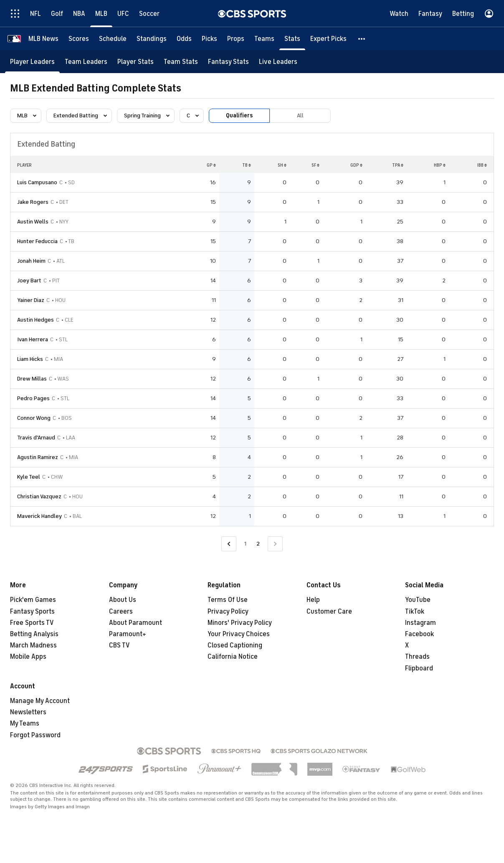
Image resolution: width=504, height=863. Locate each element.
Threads (417, 657)
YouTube (418, 600)
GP (211, 165)
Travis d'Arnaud (36, 438)
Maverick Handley (39, 516)
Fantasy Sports (32, 612)
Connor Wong (34, 418)
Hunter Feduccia (37, 241)
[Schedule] (113, 39)
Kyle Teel (29, 477)
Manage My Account (40, 701)
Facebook (419, 634)
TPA (398, 165)
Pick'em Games (33, 600)
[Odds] (184, 39)
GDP (356, 165)
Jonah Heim (31, 261)
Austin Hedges (35, 320)
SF (315, 165)
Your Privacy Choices (239, 634)
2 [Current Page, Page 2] (258, 544)
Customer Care (329, 612)
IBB (482, 165)
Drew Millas (32, 379)
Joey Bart (29, 280)
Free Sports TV (32, 623)
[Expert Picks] (328, 39)
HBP (440, 165)
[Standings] (152, 39)
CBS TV (119, 645)
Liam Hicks (30, 359)
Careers (121, 612)
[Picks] (209, 39)
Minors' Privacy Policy (240, 623)
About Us (123, 600)
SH (282, 165)
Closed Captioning (235, 645)
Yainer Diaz (31, 300)
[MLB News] (43, 39)
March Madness (33, 645)
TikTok (415, 612)
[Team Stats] (181, 62)
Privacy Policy (228, 612)
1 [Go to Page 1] (245, 544)
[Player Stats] (135, 62)
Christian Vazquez (39, 496)
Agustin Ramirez (38, 457)
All (300, 115)
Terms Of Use (228, 600)
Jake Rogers (33, 202)
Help (313, 600)
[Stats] (292, 39)
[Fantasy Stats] (228, 62)
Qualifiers (239, 115)
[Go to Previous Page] (229, 544)
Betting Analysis (34, 634)
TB (247, 165)
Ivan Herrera (33, 339)
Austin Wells (33, 222)
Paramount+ (128, 634)
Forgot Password (35, 735)
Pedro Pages (33, 398)
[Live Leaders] (278, 62)
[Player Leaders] (32, 62)
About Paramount (135, 623)
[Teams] (264, 39)
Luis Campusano (37, 182)
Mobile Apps (28, 657)
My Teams (25, 723)
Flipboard (419, 668)
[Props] (236, 39)
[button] (362, 39)
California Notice (233, 657)
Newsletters (28, 712)
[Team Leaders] (86, 62)
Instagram (420, 623)
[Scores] (79, 39)
